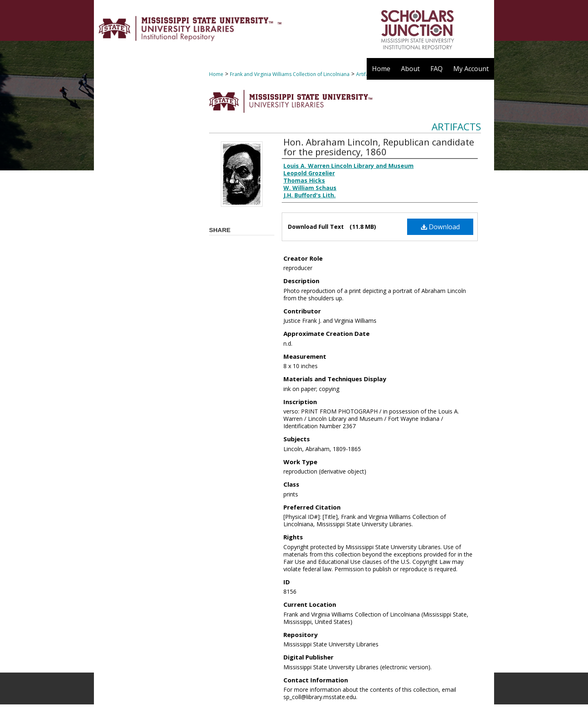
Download (440, 227)
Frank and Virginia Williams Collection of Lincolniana (290, 74)
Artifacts (456, 126)
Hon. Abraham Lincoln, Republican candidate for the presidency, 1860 (379, 147)
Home (216, 74)
